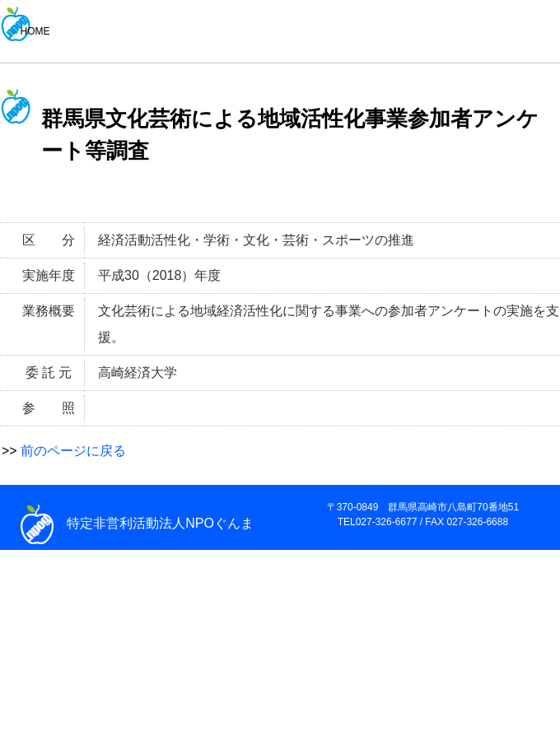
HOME (35, 31)
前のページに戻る (73, 451)
